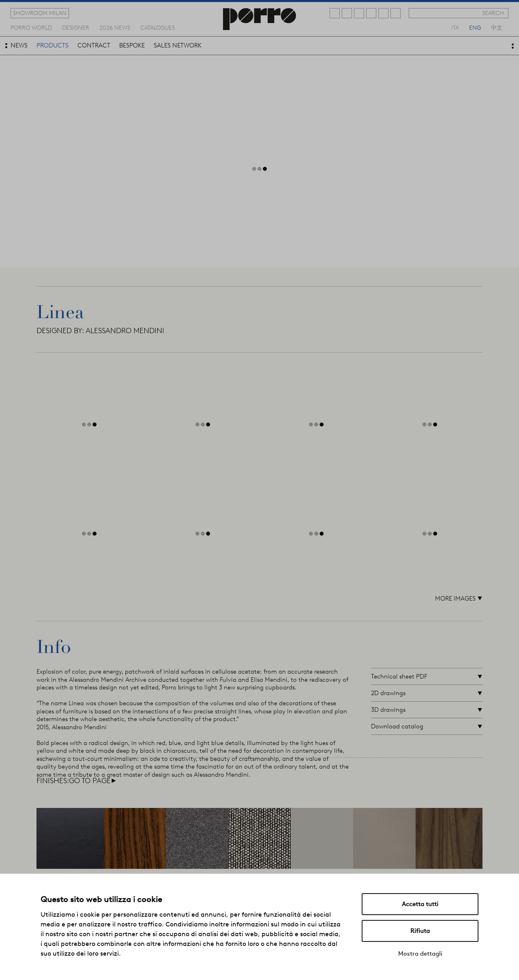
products (53, 45)
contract (94, 45)
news (19, 45)
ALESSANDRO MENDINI (125, 331)
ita (455, 27)
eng (475, 27)
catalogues (158, 27)
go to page (93, 781)
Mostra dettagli (420, 954)
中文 (497, 27)
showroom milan (40, 13)
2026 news (115, 27)
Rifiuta (420, 931)
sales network (178, 45)
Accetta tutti (420, 904)
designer (76, 27)
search (493, 13)
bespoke (132, 45)
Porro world (31, 27)
